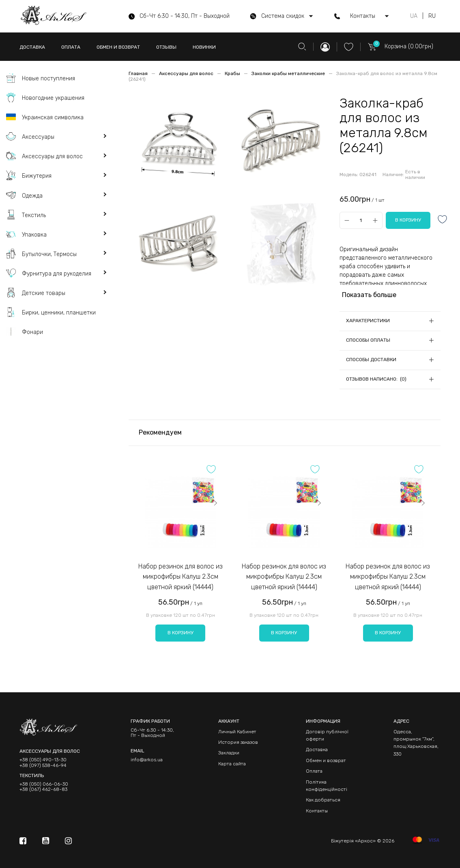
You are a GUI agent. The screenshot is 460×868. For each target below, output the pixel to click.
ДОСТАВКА (32, 47)
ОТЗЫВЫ (166, 47)
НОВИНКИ (204, 47)
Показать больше (369, 295)
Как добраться (323, 800)
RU (432, 16)
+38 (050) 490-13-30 (43, 760)
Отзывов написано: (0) (376, 379)
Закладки (229, 753)
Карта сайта (232, 764)
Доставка (317, 750)
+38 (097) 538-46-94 (43, 766)
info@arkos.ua (147, 760)
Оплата (314, 771)
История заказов (238, 742)
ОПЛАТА (71, 47)
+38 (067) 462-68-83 (43, 789)
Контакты (317, 811)
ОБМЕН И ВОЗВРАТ (118, 47)
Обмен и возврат (326, 760)
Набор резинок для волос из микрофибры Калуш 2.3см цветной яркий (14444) (181, 577)
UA (414, 16)
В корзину (181, 633)
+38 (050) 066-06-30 (44, 784)
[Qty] (361, 220)
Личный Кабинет (237, 732)
